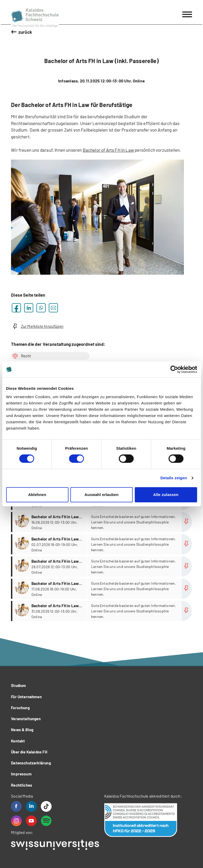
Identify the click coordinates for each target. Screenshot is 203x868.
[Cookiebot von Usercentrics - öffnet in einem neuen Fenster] (174, 369)
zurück (25, 32)
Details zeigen (174, 478)
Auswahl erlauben (102, 495)
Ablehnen (37, 495)
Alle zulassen (166, 495)
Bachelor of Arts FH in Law (108, 150)
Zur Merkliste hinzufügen (37, 326)
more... (102, 522)
